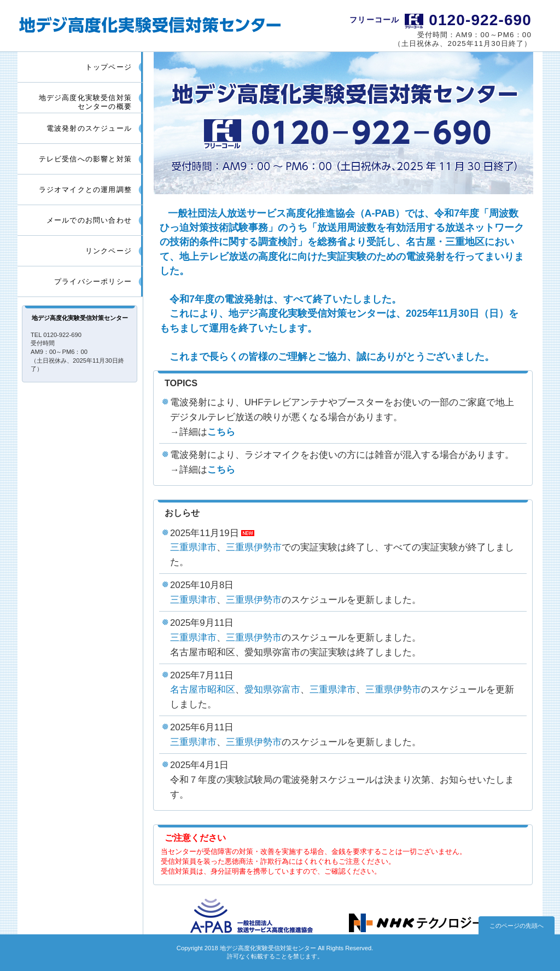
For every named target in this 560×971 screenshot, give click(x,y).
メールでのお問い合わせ (89, 220)
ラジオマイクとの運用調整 (85, 190)
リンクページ (109, 251)
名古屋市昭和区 (203, 690)
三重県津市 (193, 547)
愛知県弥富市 (272, 690)
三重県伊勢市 (254, 547)
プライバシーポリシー (93, 281)
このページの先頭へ (517, 926)
